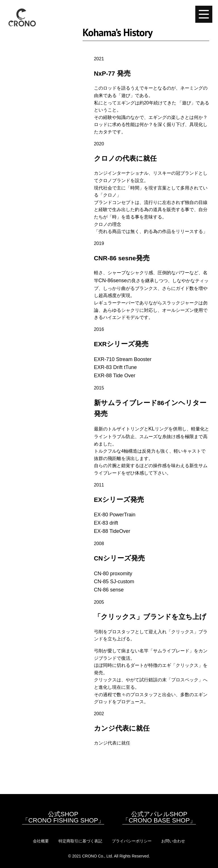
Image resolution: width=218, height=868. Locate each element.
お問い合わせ (173, 841)
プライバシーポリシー (132, 841)
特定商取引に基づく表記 (80, 841)
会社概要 (41, 841)
